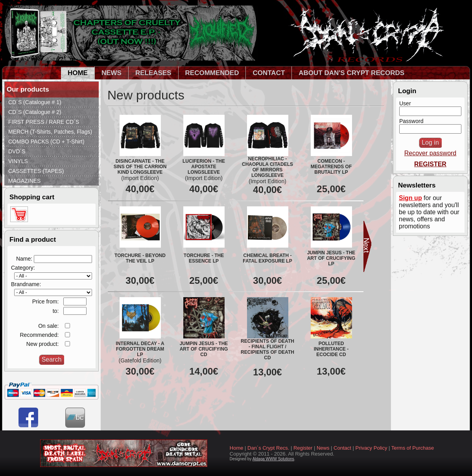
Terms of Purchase (413, 448)
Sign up (410, 198)
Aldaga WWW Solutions (273, 459)
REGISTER (430, 164)
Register (303, 448)
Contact (342, 448)
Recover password (431, 153)
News (323, 448)
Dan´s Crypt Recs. (268, 448)
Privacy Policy (372, 448)
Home (237, 448)
